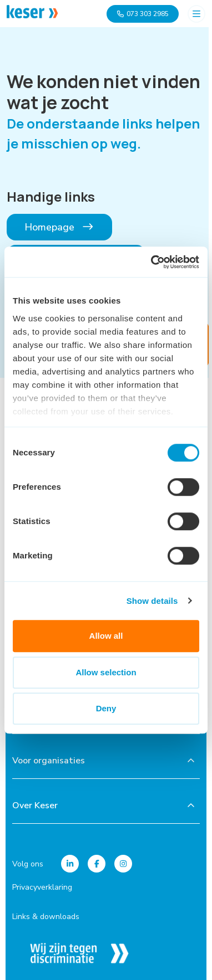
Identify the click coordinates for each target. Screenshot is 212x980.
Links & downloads (46, 917)
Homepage (59, 227)
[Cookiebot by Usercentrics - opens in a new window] (152, 262)
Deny (106, 708)
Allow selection (106, 672)
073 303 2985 (143, 14)
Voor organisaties (49, 761)
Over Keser (35, 805)
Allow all (106, 636)
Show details (152, 601)
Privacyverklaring (42, 887)
